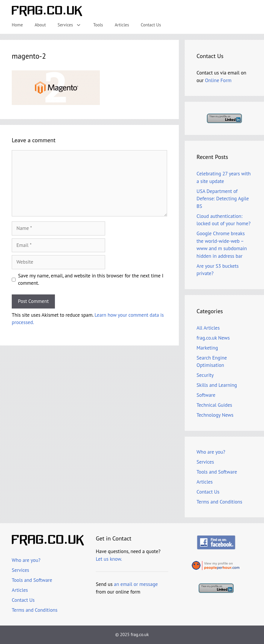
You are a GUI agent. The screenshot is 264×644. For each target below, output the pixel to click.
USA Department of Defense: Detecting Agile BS (223, 199)
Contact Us (151, 25)
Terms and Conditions (219, 502)
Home (17, 25)
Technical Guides (214, 405)
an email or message (136, 584)
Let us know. (109, 559)
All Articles (208, 328)
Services (72, 25)
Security (205, 375)
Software (206, 395)
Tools (98, 25)
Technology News (215, 415)
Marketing (207, 348)
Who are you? (211, 452)
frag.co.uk (140, 634)
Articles (122, 25)
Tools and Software (217, 472)
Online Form (218, 80)
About (40, 25)
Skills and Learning (217, 385)
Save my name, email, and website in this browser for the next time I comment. (91, 279)
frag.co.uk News (213, 338)
